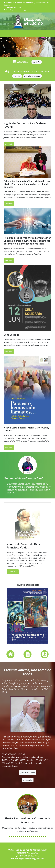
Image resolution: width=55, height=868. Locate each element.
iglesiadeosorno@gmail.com (22, 10)
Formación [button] (28, 780)
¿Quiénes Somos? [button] (28, 773)
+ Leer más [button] (13, 572)
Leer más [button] (9, 144)
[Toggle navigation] (5, 33)
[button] (4, 47)
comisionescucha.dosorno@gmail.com (26, 757)
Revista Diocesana (27, 585)
